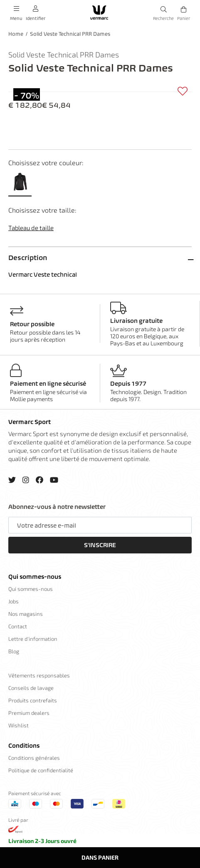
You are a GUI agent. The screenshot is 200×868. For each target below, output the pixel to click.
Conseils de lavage (31, 688)
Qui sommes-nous (35, 577)
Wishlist (19, 725)
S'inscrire (100, 545)
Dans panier (100, 857)
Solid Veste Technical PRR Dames (70, 34)
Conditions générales (34, 758)
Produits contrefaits (33, 700)
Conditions (24, 746)
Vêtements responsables (39, 675)
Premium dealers (29, 713)
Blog (14, 651)
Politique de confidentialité (41, 770)
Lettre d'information (33, 639)
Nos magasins (26, 614)
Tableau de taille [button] (31, 228)
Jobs (14, 601)
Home (16, 34)
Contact (18, 626)
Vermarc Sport (30, 422)
